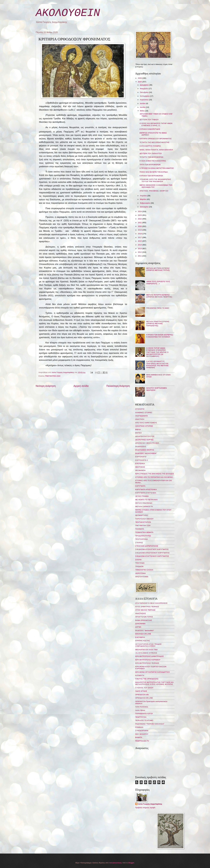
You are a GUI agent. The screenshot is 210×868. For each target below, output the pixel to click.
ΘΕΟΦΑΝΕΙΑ (140, 470)
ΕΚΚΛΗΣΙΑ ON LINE (143, 634)
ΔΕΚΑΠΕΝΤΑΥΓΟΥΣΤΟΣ (145, 436)
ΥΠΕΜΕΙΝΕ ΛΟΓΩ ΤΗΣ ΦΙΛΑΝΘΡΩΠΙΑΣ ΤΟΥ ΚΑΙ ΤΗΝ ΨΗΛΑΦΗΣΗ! (155, 180)
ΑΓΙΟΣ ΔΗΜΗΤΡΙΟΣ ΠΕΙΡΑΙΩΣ (147, 607)
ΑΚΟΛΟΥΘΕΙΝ (68, 13)
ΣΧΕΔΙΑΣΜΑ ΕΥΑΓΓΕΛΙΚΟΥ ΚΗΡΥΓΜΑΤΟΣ (152, 556)
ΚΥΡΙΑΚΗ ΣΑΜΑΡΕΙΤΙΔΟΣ (150, 129)
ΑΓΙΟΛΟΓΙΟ (140, 409)
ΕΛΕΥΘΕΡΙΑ (140, 637)
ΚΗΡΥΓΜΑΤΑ (140, 486)
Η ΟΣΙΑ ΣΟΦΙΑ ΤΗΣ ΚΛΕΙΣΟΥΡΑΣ (153, 161)
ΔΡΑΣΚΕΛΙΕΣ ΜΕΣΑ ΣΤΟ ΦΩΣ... (148, 443)
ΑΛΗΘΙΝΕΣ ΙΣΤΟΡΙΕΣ (144, 413)
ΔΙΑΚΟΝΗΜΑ (140, 624)
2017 (140, 237)
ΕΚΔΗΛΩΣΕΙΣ (141, 447)
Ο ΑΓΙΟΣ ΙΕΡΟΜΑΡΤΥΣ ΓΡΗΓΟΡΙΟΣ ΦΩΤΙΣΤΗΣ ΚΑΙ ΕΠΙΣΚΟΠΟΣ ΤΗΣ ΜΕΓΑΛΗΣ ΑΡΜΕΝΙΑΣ (157, 364)
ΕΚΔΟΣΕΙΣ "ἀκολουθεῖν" (145, 630)
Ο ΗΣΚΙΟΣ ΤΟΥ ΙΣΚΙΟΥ (144, 688)
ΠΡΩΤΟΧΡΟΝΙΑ (142, 539)
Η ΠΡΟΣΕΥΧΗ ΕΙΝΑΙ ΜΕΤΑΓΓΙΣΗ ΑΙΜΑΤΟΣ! (157, 168)
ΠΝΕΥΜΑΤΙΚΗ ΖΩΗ (53, 376)
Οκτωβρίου (144, 92)
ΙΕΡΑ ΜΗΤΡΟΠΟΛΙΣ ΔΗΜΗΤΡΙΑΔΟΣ (150, 656)
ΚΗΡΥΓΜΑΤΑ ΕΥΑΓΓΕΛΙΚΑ (146, 493)
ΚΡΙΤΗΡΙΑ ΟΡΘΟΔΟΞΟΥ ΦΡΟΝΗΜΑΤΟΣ (156, 139)
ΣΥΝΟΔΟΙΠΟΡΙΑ (142, 731)
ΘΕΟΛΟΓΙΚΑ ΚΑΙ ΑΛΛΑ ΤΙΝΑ (146, 650)
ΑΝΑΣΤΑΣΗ (140, 419)
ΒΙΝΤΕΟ (138, 433)
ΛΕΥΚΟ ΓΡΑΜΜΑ (142, 496)
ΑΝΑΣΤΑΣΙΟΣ (141, 613)
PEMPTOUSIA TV (142, 741)
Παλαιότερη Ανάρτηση (118, 386)
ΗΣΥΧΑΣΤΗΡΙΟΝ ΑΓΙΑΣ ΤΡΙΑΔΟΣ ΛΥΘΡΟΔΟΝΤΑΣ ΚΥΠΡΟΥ (148, 645)
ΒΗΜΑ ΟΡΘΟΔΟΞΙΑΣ (144, 620)
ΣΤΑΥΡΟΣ (139, 543)
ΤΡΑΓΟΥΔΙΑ (140, 563)
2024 (140, 211)
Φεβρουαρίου (145, 203)
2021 (140, 223)
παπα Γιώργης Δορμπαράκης (150, 804)
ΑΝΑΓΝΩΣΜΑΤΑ (142, 416)
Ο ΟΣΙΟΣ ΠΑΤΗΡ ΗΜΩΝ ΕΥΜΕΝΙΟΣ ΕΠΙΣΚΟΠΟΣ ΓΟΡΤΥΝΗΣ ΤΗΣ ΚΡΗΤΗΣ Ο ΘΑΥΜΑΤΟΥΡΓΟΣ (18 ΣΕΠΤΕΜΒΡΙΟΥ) (157, 352)
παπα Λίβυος (140, 710)
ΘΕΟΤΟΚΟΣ (140, 467)
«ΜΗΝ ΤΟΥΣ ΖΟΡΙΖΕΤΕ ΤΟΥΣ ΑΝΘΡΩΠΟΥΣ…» (158, 282)
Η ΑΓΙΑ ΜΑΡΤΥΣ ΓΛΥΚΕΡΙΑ (150, 146)
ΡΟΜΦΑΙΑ (139, 727)
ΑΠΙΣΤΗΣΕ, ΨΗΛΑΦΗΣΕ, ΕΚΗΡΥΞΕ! (154, 191)
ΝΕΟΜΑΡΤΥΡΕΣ (142, 515)
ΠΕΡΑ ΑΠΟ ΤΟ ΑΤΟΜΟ (144, 720)
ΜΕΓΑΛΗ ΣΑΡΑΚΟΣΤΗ (144, 506)
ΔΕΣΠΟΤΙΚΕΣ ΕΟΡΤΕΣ (144, 440)
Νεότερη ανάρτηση (46, 386)
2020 (140, 226)
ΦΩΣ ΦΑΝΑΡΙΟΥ (142, 734)
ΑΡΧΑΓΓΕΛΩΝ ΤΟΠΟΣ (144, 617)
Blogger (131, 863)
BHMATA (139, 737)
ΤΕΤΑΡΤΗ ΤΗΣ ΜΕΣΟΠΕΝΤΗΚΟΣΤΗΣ (154, 142)
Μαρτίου (143, 199)
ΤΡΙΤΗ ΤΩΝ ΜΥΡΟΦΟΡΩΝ (150, 165)
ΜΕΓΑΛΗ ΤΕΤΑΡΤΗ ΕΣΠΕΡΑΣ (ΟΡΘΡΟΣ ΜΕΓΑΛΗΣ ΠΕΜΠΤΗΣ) (159, 296)
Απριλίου (144, 196)
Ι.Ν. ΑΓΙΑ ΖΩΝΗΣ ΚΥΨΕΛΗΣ (146, 653)
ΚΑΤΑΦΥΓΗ (140, 675)
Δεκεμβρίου (145, 85)
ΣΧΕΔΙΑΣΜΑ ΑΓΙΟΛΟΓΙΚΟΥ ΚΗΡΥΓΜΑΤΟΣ (152, 549)
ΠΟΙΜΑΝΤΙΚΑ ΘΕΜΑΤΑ (144, 532)
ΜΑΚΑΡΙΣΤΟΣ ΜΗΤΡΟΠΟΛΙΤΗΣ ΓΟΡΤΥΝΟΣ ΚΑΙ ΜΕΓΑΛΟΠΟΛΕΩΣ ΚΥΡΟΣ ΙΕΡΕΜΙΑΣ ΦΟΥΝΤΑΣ (154, 683)
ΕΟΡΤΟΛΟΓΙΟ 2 (142, 460)
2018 (140, 234)
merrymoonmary (115, 863)
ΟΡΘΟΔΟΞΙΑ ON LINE (144, 698)
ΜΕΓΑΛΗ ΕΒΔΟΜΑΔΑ (144, 503)
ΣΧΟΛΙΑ (138, 560)
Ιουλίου (143, 103)
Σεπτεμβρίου (145, 96)
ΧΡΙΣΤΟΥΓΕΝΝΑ (142, 577)
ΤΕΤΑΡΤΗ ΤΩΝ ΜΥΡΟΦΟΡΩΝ (151, 157)
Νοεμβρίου (144, 89)
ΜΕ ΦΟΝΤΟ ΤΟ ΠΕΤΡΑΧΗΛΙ (146, 500)
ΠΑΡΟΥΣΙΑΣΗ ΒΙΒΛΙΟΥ (144, 519)
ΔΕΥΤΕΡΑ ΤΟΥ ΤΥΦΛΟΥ (149, 120)
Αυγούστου (144, 100)
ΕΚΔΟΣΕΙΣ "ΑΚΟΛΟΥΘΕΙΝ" (146, 453)
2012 (140, 252)
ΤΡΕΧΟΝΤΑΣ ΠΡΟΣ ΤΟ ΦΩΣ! (158, 308)
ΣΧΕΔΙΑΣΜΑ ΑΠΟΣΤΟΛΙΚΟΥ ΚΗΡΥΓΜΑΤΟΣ (152, 553)
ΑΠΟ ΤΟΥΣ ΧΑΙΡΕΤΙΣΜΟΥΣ (146, 423)
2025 (140, 82)
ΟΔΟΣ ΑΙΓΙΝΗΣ (141, 691)
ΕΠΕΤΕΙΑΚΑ (140, 464)
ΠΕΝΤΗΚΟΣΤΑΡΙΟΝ (143, 522)
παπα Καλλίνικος (142, 707)
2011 (140, 256)
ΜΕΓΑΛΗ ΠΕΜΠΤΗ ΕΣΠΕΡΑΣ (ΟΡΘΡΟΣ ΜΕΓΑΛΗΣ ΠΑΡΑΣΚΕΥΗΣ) (158, 324)
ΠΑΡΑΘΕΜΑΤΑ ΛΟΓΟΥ (144, 714)
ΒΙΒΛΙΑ (138, 430)
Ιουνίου (143, 107)
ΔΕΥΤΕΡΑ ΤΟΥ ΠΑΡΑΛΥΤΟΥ (151, 153)
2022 (140, 219)
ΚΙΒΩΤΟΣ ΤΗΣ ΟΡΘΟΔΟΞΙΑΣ (147, 679)
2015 (140, 241)
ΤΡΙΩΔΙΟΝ (139, 566)
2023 (140, 215)
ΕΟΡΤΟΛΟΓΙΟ (141, 457)
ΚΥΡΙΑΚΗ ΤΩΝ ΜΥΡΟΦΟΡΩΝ (151, 176)
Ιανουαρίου (144, 207)
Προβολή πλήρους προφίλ (145, 808)
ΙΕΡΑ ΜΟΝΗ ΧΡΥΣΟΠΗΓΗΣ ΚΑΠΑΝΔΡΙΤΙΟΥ (153, 672)
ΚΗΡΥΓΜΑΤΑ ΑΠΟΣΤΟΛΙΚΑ (146, 489)
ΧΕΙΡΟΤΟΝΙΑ (140, 573)
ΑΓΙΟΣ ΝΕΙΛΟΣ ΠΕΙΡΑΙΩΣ (145, 610)
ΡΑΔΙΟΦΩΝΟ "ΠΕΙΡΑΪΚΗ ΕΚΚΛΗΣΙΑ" (150, 724)
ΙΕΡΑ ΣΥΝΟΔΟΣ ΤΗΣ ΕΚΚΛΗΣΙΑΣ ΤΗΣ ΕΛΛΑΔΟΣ (155, 474)
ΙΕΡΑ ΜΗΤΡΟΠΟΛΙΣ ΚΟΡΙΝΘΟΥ (148, 660)
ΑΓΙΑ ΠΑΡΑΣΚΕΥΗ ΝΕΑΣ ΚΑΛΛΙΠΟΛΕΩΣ (151, 603)
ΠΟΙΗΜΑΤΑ (140, 529)
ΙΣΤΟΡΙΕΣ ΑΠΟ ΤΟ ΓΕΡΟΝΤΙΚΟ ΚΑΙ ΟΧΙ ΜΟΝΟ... (155, 477)
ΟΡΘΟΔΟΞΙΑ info (142, 695)
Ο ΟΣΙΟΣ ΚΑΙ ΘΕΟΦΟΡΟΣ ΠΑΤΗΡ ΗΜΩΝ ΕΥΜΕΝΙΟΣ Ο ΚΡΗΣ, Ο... (156, 124)
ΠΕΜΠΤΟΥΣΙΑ (141, 717)
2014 (140, 245)
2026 (140, 78)
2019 (140, 230)
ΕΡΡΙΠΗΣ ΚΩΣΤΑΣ (143, 641)
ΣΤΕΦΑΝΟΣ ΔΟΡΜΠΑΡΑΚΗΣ (147, 546)
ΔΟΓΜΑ (138, 627)
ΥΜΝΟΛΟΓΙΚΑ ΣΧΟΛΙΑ (144, 570)
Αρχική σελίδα (81, 386)
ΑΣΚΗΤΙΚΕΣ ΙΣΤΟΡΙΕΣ (144, 426)
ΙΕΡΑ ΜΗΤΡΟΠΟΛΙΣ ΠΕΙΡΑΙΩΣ (147, 663)
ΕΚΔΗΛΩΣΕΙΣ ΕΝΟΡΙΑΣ (145, 450)
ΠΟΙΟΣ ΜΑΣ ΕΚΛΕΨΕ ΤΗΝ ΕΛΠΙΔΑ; (154, 172)
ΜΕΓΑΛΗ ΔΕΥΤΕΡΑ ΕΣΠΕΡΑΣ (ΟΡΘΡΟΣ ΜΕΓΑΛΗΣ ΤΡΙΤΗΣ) (158, 269)
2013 (140, 249)
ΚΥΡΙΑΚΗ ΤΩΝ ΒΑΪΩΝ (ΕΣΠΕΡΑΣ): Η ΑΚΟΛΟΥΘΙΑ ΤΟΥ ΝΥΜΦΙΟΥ (160, 336)
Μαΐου (143, 111)
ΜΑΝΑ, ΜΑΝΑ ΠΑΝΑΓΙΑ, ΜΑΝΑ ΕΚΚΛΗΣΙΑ (156, 150)
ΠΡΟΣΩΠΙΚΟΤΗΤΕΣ (143, 536)
